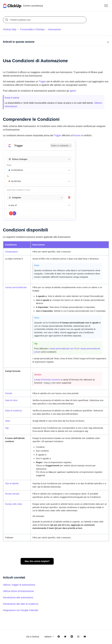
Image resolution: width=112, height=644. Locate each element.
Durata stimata (12, 494)
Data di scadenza (13, 411)
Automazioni (55, 29)
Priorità (9, 393)
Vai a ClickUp (33, 637)
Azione (77, 135)
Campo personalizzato (16, 287)
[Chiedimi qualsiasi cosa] (45, 20)
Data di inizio (11, 400)
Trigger (42, 81)
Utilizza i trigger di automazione (19, 585)
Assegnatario (11, 252)
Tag (7, 428)
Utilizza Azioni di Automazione (18, 591)
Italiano (49, 637)
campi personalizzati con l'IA (63, 348)
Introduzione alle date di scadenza (21, 604)
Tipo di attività (12, 483)
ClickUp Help (10, 29)
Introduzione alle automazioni (18, 598)
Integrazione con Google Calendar (21, 610)
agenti (73, 91)
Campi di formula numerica (47, 380)
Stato (8, 421)
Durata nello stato (14, 504)
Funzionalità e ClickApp (32, 29)
